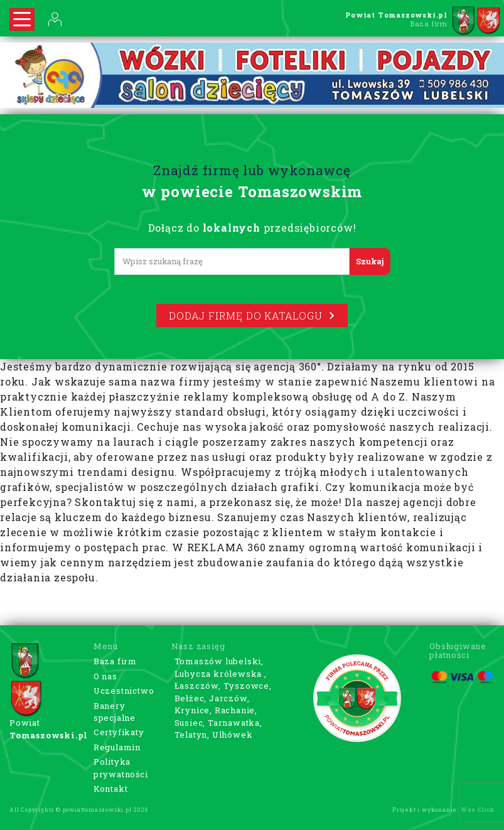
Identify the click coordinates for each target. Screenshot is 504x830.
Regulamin (117, 747)
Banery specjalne (115, 712)
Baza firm (115, 661)
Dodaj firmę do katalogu (252, 315)
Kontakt (111, 789)
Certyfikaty (119, 732)
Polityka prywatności (121, 768)
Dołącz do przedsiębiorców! (252, 228)
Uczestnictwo (124, 691)
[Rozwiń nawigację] (22, 19)
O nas (105, 676)
